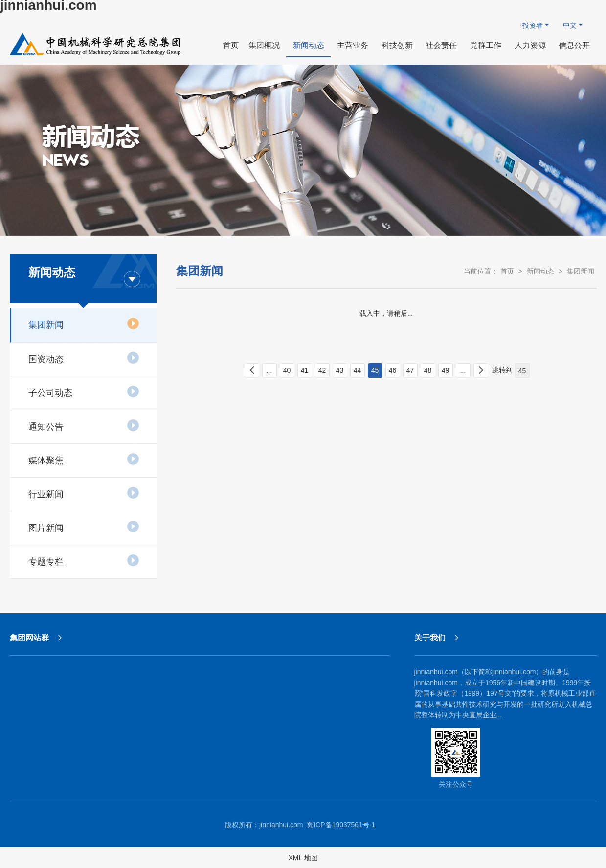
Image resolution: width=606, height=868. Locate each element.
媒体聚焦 (84, 459)
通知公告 (84, 425)
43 (340, 370)
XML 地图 (303, 858)
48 (428, 370)
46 (393, 370)
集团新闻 (84, 323)
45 (375, 370)
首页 (507, 271)
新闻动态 (540, 271)
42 (322, 370)
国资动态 (84, 358)
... (269, 370)
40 (287, 370)
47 (410, 370)
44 (358, 370)
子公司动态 (84, 391)
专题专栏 (84, 560)
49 (446, 370)
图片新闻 (84, 526)
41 (305, 370)
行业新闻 (84, 493)
